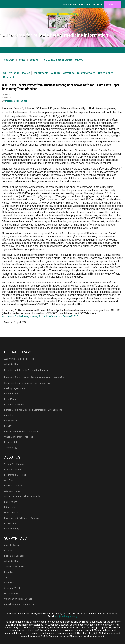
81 (10, 94)
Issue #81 (35, 60)
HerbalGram (8, 60)
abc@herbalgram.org (66, 617)
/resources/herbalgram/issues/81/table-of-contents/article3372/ (40, 317)
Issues (22, 60)
